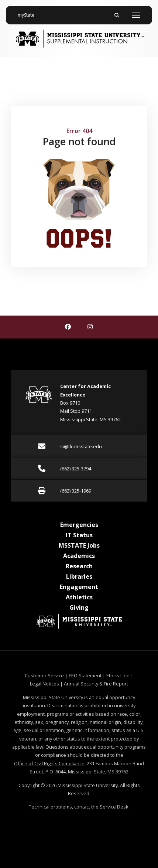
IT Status (79, 535)
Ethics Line (118, 675)
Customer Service (44, 675)
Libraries (79, 576)
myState (29, 12)
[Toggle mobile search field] (117, 15)
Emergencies (79, 525)
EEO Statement (85, 675)
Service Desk (114, 807)
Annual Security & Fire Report (96, 684)
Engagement (79, 587)
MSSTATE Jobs (79, 545)
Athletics (79, 597)
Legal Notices (44, 684)
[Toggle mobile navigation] (136, 15)
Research (79, 566)
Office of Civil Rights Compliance (49, 763)
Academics (79, 556)
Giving (79, 607)
